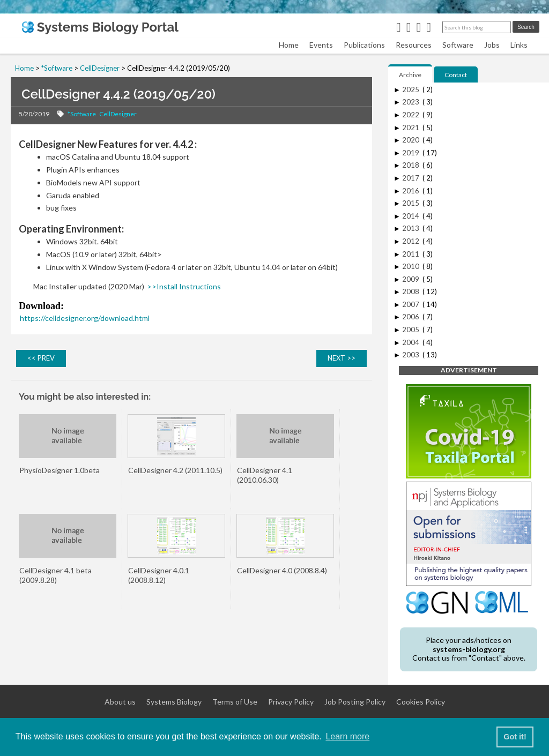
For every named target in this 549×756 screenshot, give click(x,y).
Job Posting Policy (355, 702)
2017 (411, 178)
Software (458, 45)
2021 (411, 128)
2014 (411, 216)
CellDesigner (118, 114)
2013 (411, 228)
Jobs (492, 45)
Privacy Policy (291, 702)
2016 (411, 191)
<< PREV (41, 358)
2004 (411, 342)
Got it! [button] (515, 737)
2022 (411, 115)
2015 (411, 203)
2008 (411, 291)
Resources (414, 45)
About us (120, 702)
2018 (411, 165)
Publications (364, 45)
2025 (411, 89)
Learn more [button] (347, 736)
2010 (411, 266)
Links (519, 45)
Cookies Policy (421, 702)
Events (321, 45)
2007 (411, 304)
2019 (411, 153)
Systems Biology (174, 702)
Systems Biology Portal (100, 27)
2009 (411, 279)
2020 (411, 140)
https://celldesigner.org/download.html (85, 318)
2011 (411, 254)
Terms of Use (235, 702)
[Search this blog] (477, 27)
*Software (82, 114)
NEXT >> (342, 358)
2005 (411, 330)
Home (289, 45)
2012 (411, 241)
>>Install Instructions (184, 286)
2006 (411, 317)
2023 (411, 102)
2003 (411, 355)
